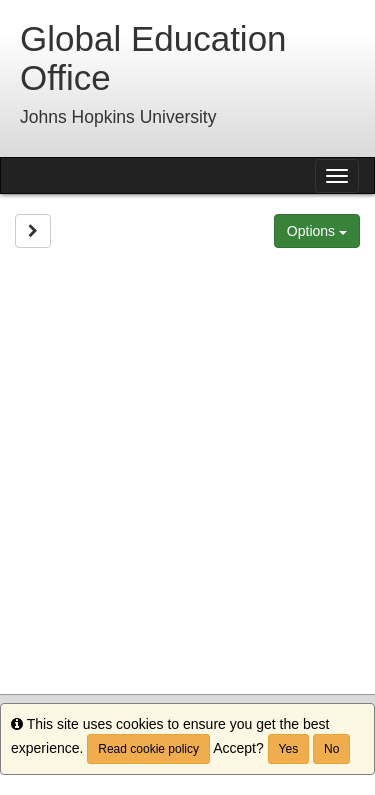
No (331, 749)
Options (317, 231)
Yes (289, 749)
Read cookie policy (148, 749)
